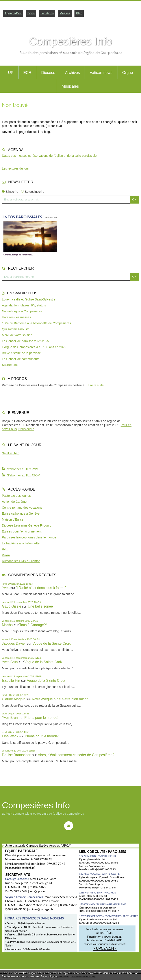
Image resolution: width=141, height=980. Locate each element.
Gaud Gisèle (12, 606)
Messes (65, 13)
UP (11, 73)
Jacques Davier (14, 643)
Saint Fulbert (11, 453)
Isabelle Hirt (11, 681)
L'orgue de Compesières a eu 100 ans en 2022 (34, 347)
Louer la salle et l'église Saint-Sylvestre (29, 299)
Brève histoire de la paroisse (21, 353)
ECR (27, 73)
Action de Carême (14, 502)
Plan (79, 13)
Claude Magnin (14, 699)
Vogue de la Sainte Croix (51, 643)
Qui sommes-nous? (15, 329)
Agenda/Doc (13, 13)
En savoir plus (49, 976)
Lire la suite (96, 385)
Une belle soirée (40, 606)
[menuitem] (11, 72)
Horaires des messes (17, 317)
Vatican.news (101, 73)
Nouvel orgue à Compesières (22, 311)
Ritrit (5, 549)
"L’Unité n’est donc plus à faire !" (41, 588)
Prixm (6, 555)
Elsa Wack (10, 736)
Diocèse (48, 73)
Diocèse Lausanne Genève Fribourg (27, 525)
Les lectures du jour (15, 168)
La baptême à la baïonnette (21, 543)
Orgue (128, 73)
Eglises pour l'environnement (22, 531)
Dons (31, 13)
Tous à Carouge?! (33, 625)
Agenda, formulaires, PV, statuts (24, 305)
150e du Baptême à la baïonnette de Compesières (36, 323)
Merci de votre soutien (17, 335)
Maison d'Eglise (13, 519)
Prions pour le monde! (41, 718)
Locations (47, 13)
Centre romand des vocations (22, 508)
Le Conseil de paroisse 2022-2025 (25, 341)
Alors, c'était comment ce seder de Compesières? (76, 755)
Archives (72, 73)
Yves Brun (10, 662)
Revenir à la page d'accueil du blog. (26, 132)
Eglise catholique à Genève (21, 514)
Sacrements (10, 365)
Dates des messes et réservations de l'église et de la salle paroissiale (49, 156)
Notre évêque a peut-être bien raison (60, 699)
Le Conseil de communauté (21, 359)
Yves (6, 588)
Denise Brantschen (17, 755)
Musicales (70, 86)
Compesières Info (70, 41)
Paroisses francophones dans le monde (29, 537)
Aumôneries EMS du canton (21, 561)
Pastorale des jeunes (16, 496)
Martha (7, 625)
